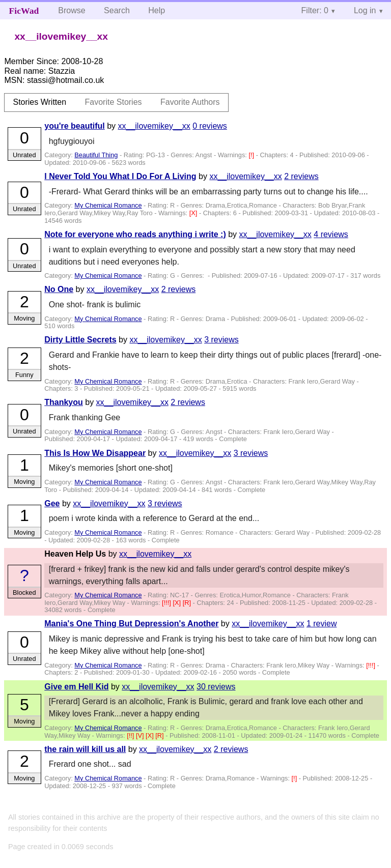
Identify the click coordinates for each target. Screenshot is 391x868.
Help (157, 10)
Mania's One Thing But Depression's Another (131, 624)
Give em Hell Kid (76, 687)
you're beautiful (74, 126)
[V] (141, 735)
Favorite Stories (114, 102)
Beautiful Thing (96, 155)
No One (59, 289)
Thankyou (64, 402)
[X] (194, 213)
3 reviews (221, 340)
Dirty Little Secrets (80, 340)
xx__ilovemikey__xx (154, 126)
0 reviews (210, 126)
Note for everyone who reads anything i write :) (135, 234)
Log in (365, 10)
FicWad (24, 11)
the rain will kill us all (85, 749)
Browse (72, 10)
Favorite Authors (190, 102)
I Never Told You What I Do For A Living (120, 176)
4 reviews (331, 234)
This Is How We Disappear (95, 453)
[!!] (131, 735)
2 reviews (301, 176)
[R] (188, 603)
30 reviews (216, 687)
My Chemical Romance (108, 205)
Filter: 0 (315, 10)
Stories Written (39, 102)
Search (117, 10)
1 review (322, 624)
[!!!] (167, 603)
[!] (252, 155)
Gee (52, 503)
